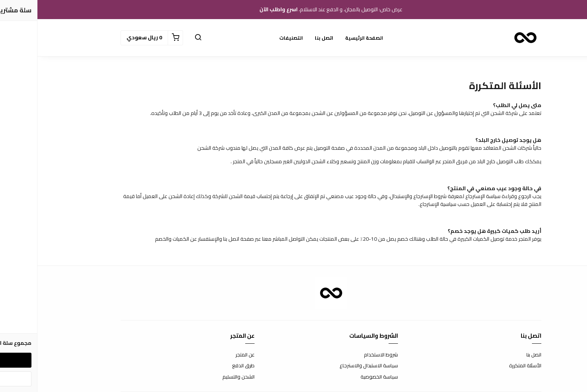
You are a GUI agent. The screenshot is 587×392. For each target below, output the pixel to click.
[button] (161, 38)
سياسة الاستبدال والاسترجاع (331, 366)
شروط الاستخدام (343, 355)
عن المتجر (208, 355)
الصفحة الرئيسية (327, 38)
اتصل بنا (287, 38)
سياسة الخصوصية (342, 377)
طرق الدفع (206, 366)
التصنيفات (254, 38)
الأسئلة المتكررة (488, 366)
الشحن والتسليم (201, 377)
